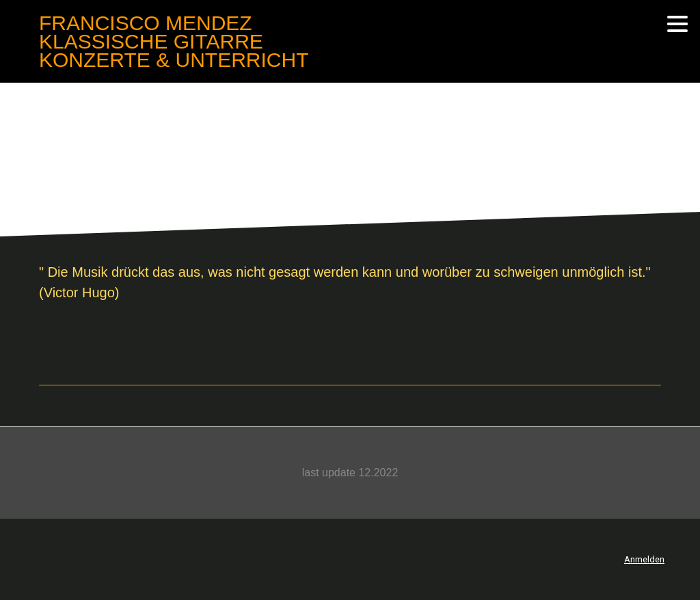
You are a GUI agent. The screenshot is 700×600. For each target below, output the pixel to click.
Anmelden (644, 559)
